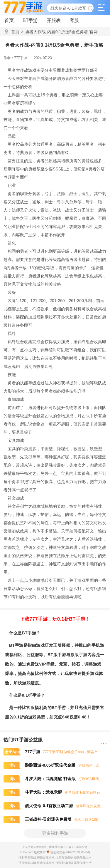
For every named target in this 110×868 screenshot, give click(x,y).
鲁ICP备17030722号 (74, 847)
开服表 (54, 20)
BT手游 (30, 20)
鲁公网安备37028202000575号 (69, 852)
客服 (74, 20)
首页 (9, 20)
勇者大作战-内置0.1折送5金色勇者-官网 (59, 32)
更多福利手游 (55, 833)
